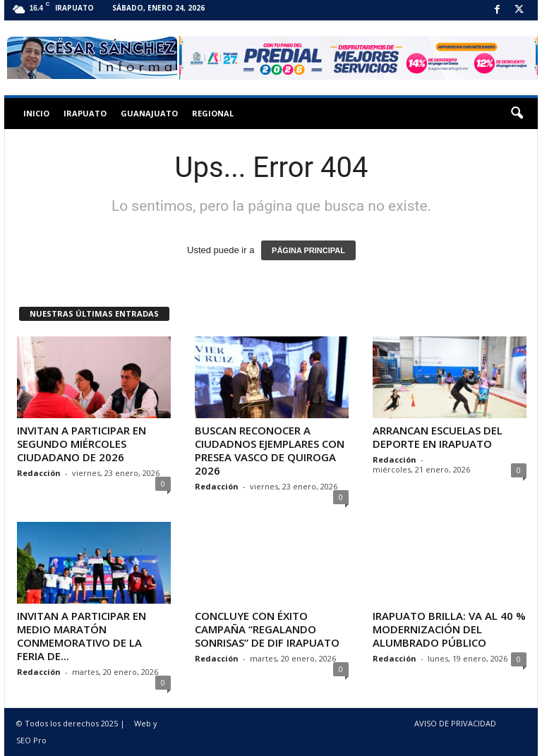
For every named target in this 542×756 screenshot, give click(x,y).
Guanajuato (149, 113)
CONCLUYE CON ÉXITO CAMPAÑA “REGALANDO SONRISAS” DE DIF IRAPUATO (267, 629)
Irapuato (85, 113)
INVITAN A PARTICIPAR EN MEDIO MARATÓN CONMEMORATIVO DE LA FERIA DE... (82, 636)
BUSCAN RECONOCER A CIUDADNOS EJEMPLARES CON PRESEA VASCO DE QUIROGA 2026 (270, 450)
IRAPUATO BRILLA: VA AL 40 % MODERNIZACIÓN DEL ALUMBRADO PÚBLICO (449, 629)
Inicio (36, 113)
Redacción (39, 473)
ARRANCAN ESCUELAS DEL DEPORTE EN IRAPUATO (438, 437)
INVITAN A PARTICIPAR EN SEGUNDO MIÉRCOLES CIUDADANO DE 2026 (82, 444)
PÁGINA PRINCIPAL (308, 250)
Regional (213, 113)
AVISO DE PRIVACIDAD (455, 723)
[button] (517, 114)
